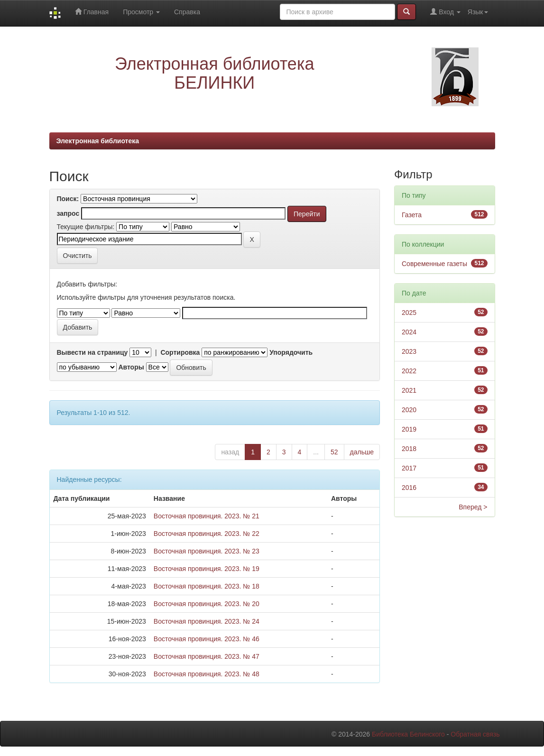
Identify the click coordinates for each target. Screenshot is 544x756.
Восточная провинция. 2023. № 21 (207, 516)
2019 (409, 429)
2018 (409, 449)
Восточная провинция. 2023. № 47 (207, 656)
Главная (92, 12)
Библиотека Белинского (408, 734)
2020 (409, 410)
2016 (409, 488)
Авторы (131, 367)
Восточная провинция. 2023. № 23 (207, 551)
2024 (409, 332)
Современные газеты (434, 264)
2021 (409, 390)
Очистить (78, 256)
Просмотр (141, 12)
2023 (409, 351)
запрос (68, 213)
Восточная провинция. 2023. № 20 (207, 604)
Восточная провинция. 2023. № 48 (207, 674)
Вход (445, 12)
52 (334, 452)
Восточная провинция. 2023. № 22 (207, 534)
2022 (409, 371)
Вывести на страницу (92, 352)
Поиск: (68, 199)
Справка (187, 12)
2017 (409, 468)
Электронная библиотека (98, 141)
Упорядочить (291, 352)
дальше (362, 452)
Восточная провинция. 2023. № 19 (207, 569)
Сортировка (180, 352)
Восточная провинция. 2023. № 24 (207, 621)
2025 (409, 313)
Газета (412, 215)
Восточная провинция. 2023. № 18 (207, 586)
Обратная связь (475, 734)
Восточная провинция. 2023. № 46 (207, 639)
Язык (478, 12)
